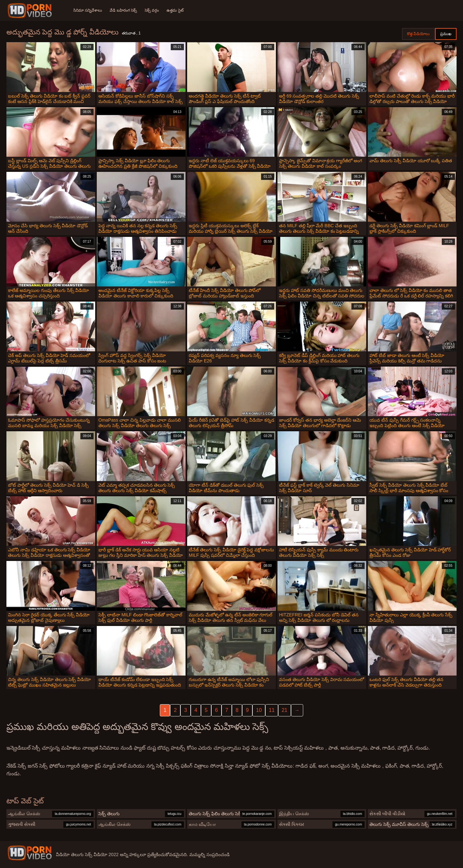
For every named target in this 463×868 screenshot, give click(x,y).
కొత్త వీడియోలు (418, 34)
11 (272, 710)
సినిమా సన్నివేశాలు (88, 10)
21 (285, 710)
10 (259, 710)
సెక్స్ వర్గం (152, 10)
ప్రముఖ (446, 34)
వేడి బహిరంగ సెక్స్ (123, 10)
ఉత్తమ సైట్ (175, 10)
